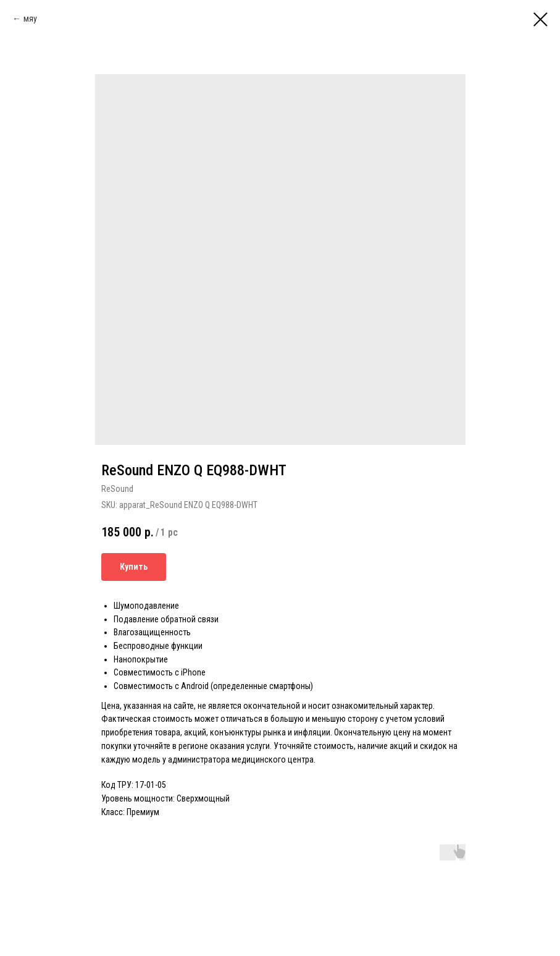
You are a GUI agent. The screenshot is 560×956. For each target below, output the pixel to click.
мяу (30, 19)
